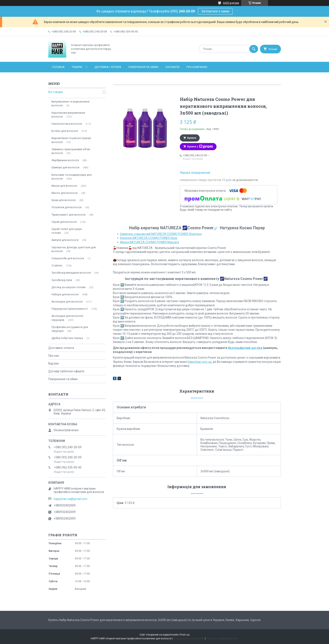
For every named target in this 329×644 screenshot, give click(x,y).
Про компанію (197, 67)
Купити (192, 138)
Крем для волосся (64, 200)
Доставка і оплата (108, 67)
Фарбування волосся (65, 160)
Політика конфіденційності (222, 639)
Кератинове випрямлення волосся (68, 115)
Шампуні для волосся (65, 167)
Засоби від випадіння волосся (71, 273)
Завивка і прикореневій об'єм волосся (71, 151)
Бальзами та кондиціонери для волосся (72, 177)
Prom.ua (185, 635)
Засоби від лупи (62, 280)
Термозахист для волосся (68, 215)
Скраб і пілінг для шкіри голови (67, 231)
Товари (77, 67)
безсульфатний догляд (245, 348)
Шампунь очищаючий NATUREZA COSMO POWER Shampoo (161, 234)
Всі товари (56, 92)
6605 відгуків (231, 3)
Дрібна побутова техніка (67, 338)
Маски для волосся (64, 186)
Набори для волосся (65, 294)
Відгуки (53, 363)
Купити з (200, 147)
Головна (58, 67)
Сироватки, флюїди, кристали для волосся (74, 249)
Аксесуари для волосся (67, 302)
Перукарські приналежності (70, 309)
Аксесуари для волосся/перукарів (68, 318)
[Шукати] (254, 49)
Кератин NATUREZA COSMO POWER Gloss (149, 238)
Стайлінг (57, 265)
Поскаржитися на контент (189, 639)
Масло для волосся (64, 193)
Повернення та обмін (143, 67)
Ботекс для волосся (65, 131)
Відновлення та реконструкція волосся (71, 140)
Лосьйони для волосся (66, 207)
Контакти (173, 67)
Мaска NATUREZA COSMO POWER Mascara (150, 242)
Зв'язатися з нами (215, 11)
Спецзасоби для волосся (68, 258)
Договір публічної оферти (66, 371)
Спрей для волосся (64, 222)
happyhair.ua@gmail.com (70, 499)
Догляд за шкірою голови (68, 287)
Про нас (54, 356)
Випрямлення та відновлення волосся (70, 103)
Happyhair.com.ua (200, 362)
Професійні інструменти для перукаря (70, 329)
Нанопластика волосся (67, 124)
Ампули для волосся (65, 240)
